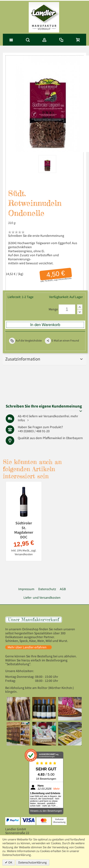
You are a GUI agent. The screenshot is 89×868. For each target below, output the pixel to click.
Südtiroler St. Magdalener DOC (24, 530)
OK (10, 862)
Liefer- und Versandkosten (42, 598)
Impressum (26, 589)
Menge (53, 309)
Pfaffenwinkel (52, 438)
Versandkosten (65, 279)
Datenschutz (47, 589)
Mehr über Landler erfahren (27, 647)
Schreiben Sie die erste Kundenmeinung (36, 236)
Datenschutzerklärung (33, 862)
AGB (63, 589)
